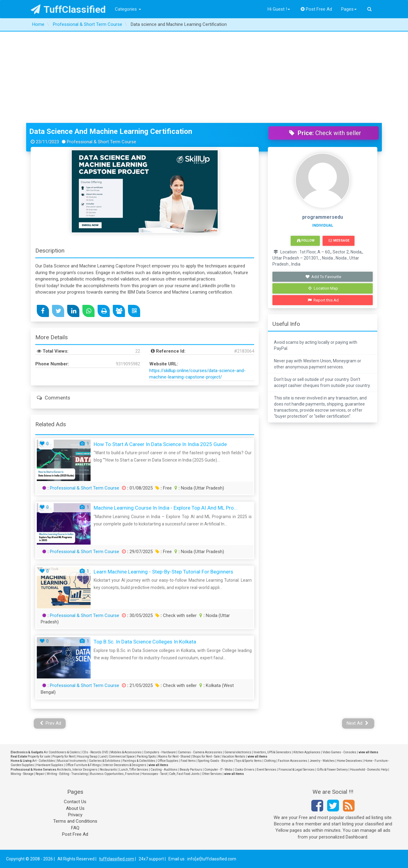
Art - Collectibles (44, 761)
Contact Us (75, 802)
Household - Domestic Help (369, 770)
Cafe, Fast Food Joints (184, 774)
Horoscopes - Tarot (154, 774)
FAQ (75, 828)
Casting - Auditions (164, 770)
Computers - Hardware (160, 752)
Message (339, 241)
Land (103, 756)
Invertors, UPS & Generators (272, 752)
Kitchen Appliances (307, 752)
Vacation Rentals (234, 756)
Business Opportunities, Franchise (115, 774)
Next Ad (358, 723)
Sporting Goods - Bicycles (216, 761)
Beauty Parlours (191, 770)
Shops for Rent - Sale (206, 756)
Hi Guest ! (279, 9)
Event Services (266, 770)
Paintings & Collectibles (139, 761)
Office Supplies (168, 761)
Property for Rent (64, 756)
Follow (306, 241)
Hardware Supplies (50, 765)
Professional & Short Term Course (85, 488)
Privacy (75, 815)
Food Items (188, 761)
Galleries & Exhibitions (105, 761)
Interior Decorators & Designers (125, 765)
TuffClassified (68, 9)
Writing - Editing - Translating (67, 774)
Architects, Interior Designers (77, 770)
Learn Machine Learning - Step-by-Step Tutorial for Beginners (163, 572)
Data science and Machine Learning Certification (111, 131)
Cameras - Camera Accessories (200, 752)
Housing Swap (87, 756)
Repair (40, 774)
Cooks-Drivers (245, 770)
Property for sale (39, 756)
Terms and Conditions (75, 821)
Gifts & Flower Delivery (332, 770)
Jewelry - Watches (322, 761)
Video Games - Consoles (339, 752)
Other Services (212, 774)
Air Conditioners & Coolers (62, 752)
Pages (349, 9)
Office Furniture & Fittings (83, 765)
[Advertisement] (204, 77)
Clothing (270, 761)
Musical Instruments (72, 761)
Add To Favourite (323, 277)
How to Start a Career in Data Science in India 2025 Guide (160, 444)
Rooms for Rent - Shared (174, 756)
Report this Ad (323, 300)
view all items (368, 752)
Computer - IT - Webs (218, 770)
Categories (128, 9)
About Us (75, 808)
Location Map (323, 288)
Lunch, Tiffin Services (134, 770)
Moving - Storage (22, 774)
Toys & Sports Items (249, 761)
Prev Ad (51, 723)
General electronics (238, 752)
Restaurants (108, 770)
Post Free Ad (316, 9)
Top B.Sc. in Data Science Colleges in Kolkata (145, 642)
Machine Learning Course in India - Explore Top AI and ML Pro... (166, 508)
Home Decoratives (349, 761)
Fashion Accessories (293, 761)
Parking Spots (146, 756)
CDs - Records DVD (95, 752)
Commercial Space (122, 756)
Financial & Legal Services (297, 770)
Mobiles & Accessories (126, 752)
